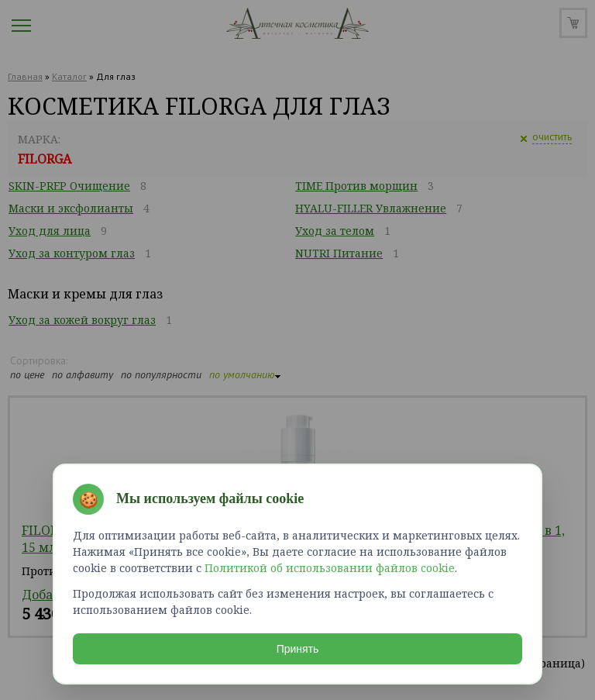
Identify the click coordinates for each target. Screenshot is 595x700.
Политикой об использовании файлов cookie (330, 568)
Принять (298, 649)
